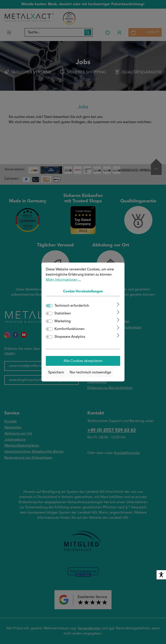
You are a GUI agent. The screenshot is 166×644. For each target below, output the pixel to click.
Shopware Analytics (70, 337)
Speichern (56, 372)
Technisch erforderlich (72, 306)
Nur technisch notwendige (90, 372)
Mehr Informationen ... (63, 280)
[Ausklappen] (118, 304)
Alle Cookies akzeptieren (83, 361)
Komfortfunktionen (69, 329)
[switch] (49, 314)
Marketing (63, 321)
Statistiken (63, 314)
